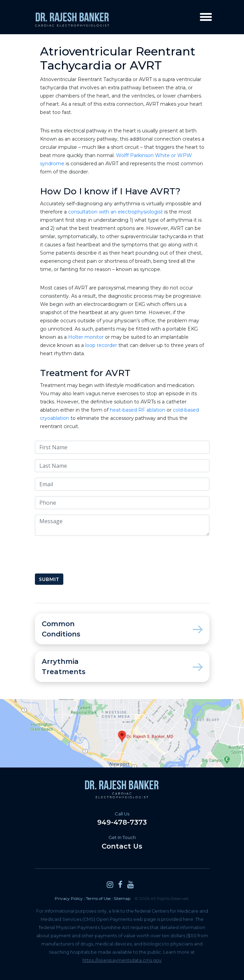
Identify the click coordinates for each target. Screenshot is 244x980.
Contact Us (122, 842)
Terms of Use (98, 898)
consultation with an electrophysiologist (115, 212)
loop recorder (101, 345)
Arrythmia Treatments (122, 667)
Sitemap (122, 898)
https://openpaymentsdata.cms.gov (122, 960)
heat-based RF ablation (138, 410)
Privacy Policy (69, 898)
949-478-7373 (122, 819)
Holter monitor (86, 337)
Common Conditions (122, 629)
